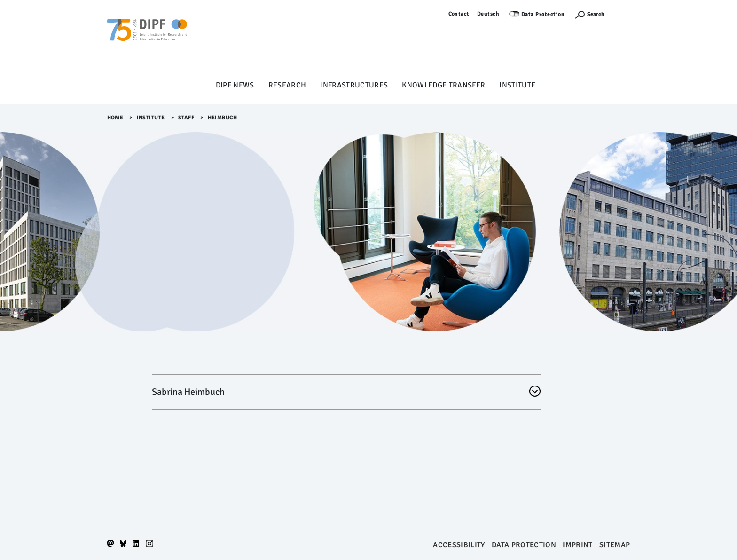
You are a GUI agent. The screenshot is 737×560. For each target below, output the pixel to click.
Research (287, 85)
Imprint (577, 545)
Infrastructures (354, 85)
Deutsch (488, 14)
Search (596, 14)
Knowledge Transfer (443, 85)
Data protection (524, 545)
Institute (517, 85)
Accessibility (459, 545)
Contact (459, 14)
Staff (186, 118)
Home (115, 118)
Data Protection (543, 14)
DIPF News (235, 85)
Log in (622, 14)
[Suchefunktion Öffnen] (589, 14)
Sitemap (615, 545)
